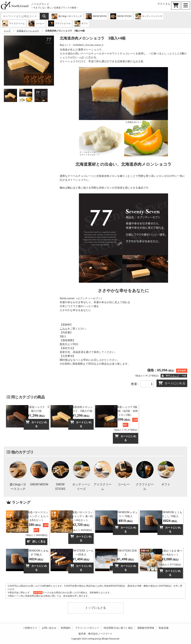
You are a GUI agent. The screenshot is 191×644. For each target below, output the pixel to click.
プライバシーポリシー (87, 628)
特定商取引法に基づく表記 (118, 628)
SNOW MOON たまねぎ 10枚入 (36, 553)
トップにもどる (95, 608)
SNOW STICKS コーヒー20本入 (81, 553)
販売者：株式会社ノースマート (95, 634)
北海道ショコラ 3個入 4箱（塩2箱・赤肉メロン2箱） (126, 411)
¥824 (170, 521)
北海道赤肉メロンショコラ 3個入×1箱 (81, 409)
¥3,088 (170, 562)
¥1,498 (126, 559)
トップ (7, 31)
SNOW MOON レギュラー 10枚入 (126, 514)
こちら (64, 329)
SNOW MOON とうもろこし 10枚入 (170, 514)
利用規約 (66, 628)
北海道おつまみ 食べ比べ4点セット (170, 553)
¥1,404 (81, 559)
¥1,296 (36, 415)
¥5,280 (36, 530)
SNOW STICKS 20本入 (126, 553)
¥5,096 (126, 424)
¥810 (126, 521)
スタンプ (175, 376)
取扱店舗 (164, 628)
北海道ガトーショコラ (28, 31)
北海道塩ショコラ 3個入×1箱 (36, 409)
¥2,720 (81, 527)
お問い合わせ (49, 628)
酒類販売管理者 (146, 628)
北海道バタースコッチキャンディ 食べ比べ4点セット (81, 516)
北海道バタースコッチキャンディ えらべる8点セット (36, 516)
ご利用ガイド (30, 628)
